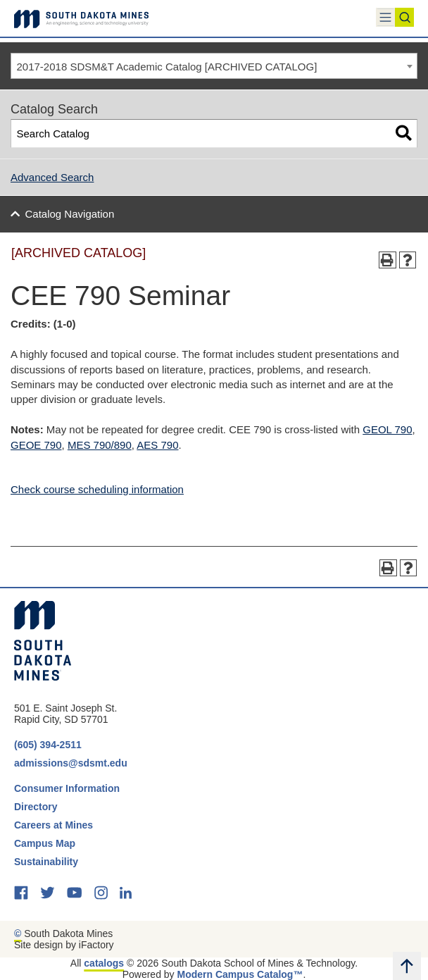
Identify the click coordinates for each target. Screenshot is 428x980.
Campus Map (45, 843)
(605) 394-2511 (48, 745)
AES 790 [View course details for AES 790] (157, 445)
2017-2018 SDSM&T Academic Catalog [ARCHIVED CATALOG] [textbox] (167, 67)
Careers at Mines (53, 825)
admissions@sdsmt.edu (71, 763)
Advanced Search (52, 177)
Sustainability (48, 862)
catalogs (104, 963)
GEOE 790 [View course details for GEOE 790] (36, 445)
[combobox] (214, 66)
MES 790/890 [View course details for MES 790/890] (100, 445)
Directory (36, 807)
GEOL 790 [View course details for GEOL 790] (387, 429)
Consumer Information (67, 788)
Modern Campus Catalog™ (240, 974)
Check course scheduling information (97, 489)
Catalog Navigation (70, 214)
